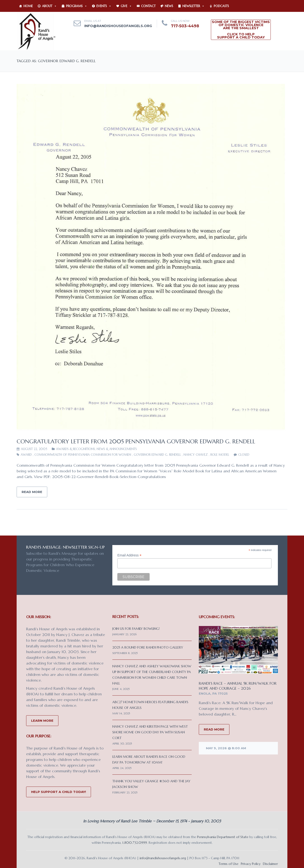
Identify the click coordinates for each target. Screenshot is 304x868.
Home (28, 6)
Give (126, 6)
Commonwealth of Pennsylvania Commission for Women (83, 455)
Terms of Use (228, 864)
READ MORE (214, 729)
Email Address (129, 555)
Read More (32, 492)
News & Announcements (117, 449)
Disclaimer (270, 864)
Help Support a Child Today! (59, 792)
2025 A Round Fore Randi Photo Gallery (148, 647)
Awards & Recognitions (76, 449)
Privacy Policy (251, 864)
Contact (148, 6)
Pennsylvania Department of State (223, 837)
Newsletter (193, 6)
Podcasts (221, 6)
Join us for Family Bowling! (136, 629)
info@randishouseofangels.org (118, 26)
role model (220, 455)
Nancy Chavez (196, 455)
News (169, 6)
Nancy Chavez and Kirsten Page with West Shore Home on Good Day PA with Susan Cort (150, 732)
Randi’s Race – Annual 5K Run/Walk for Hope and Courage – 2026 (238, 686)
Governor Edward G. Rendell (157, 455)
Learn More (42, 721)
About (49, 6)
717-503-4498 (185, 26)
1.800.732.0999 (135, 843)
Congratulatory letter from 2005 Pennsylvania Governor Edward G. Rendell (136, 441)
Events (104, 6)
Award (26, 455)
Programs (77, 6)
